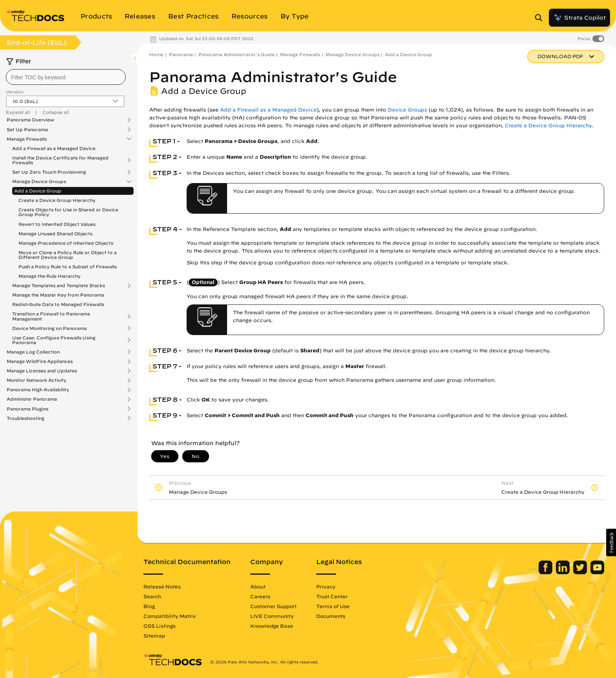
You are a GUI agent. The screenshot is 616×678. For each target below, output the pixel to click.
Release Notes (162, 586)
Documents (331, 616)
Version (15, 92)
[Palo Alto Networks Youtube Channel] (597, 572)
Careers (260, 596)
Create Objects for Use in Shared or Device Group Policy (68, 212)
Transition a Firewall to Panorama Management (51, 316)
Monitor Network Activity (37, 380)
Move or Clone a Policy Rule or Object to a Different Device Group (68, 255)
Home (156, 54)
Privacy (326, 586)
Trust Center (332, 596)
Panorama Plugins (27, 409)
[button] (611, 542)
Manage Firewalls (27, 139)
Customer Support (273, 606)
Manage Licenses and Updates (42, 371)
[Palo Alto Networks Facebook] (546, 572)
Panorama (181, 54)
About (258, 586)
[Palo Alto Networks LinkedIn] (564, 572)
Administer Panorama (32, 399)
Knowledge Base (272, 626)
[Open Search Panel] (541, 18)
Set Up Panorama (27, 130)
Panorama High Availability (38, 390)
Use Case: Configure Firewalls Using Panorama (54, 340)
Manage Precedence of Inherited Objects (66, 243)
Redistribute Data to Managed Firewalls (58, 304)
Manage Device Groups (39, 181)
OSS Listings (159, 626)
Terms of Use (333, 606)
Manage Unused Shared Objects (55, 234)
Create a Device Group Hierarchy (57, 200)
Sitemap (154, 636)
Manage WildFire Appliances (40, 361)
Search (152, 596)
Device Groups (407, 110)
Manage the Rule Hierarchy (49, 276)
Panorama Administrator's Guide (236, 54)
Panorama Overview (30, 120)
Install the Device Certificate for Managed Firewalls (60, 160)
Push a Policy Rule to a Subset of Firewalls (68, 267)
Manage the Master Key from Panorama (58, 295)
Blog (149, 606)
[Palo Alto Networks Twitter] (581, 572)
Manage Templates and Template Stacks (59, 286)
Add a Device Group (38, 191)
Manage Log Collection (33, 352)
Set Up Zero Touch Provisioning (49, 172)
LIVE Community (272, 616)
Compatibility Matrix (170, 616)
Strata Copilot (579, 18)
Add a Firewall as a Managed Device (54, 148)
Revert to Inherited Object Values (57, 224)
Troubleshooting (26, 418)
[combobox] (66, 77)
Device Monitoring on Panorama (49, 328)
